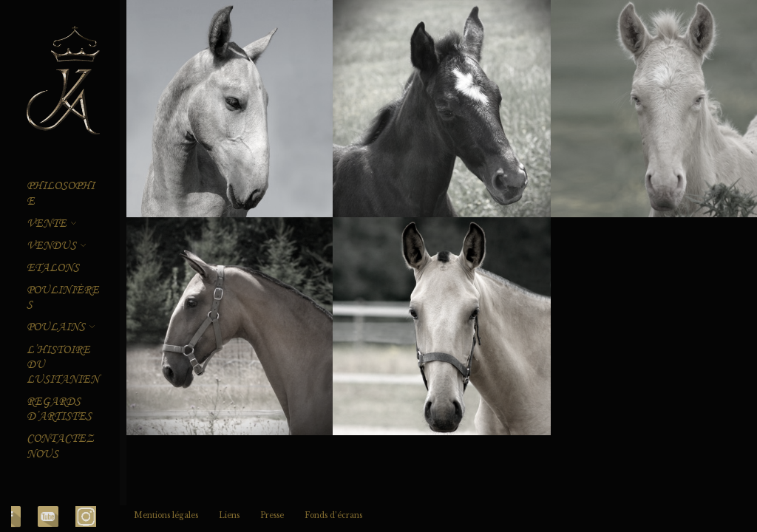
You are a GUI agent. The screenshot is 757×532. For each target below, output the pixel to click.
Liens (229, 515)
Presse (272, 515)
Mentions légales (166, 515)
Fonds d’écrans (333, 515)
